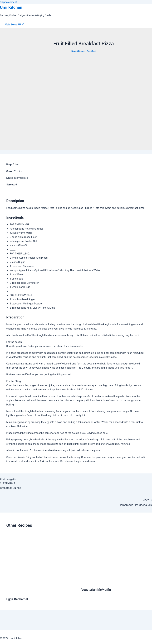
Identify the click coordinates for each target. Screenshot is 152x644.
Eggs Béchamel (17, 599)
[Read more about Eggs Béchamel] (42, 591)
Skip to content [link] (8, 2)
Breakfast (91, 51)
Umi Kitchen (11, 7)
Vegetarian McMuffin (96, 590)
